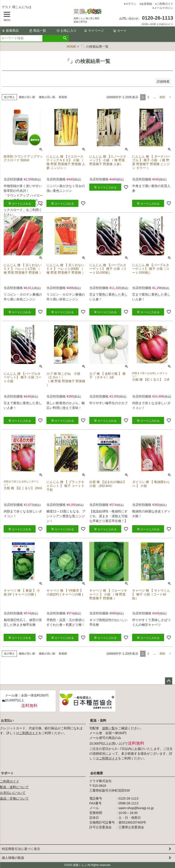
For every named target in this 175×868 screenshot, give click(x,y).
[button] (170, 97)
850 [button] (162, 97)
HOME (71, 47)
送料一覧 (108, 728)
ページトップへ (169, 681)
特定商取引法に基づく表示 (21, 849)
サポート (7, 773)
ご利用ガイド (165, 4)
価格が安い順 (27, 97)
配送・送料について (14, 787)
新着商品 (10, 31)
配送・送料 (98, 720)
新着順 (63, 97)
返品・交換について (14, 798)
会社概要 (97, 773)
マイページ (94, 31)
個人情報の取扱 (13, 858)
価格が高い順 (47, 97)
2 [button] (148, 97)
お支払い (7, 720)
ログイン (131, 4)
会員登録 (147, 4)
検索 (65, 38)
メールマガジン (164, 8)
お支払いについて (13, 793)
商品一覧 (38, 31)
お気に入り (67, 31)
